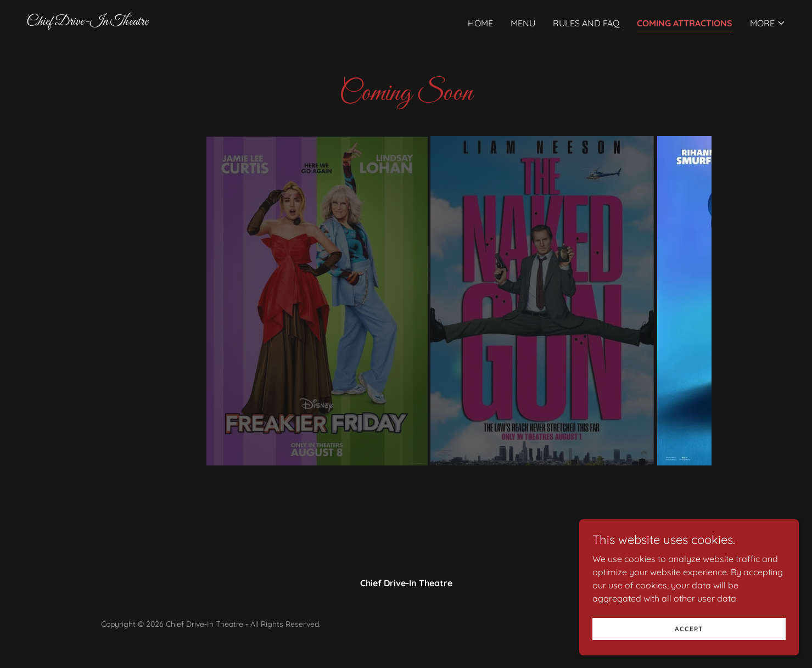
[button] (768, 23)
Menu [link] (523, 23)
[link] (87, 21)
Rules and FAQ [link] (586, 23)
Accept (689, 629)
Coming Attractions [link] (685, 23)
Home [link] (480, 23)
